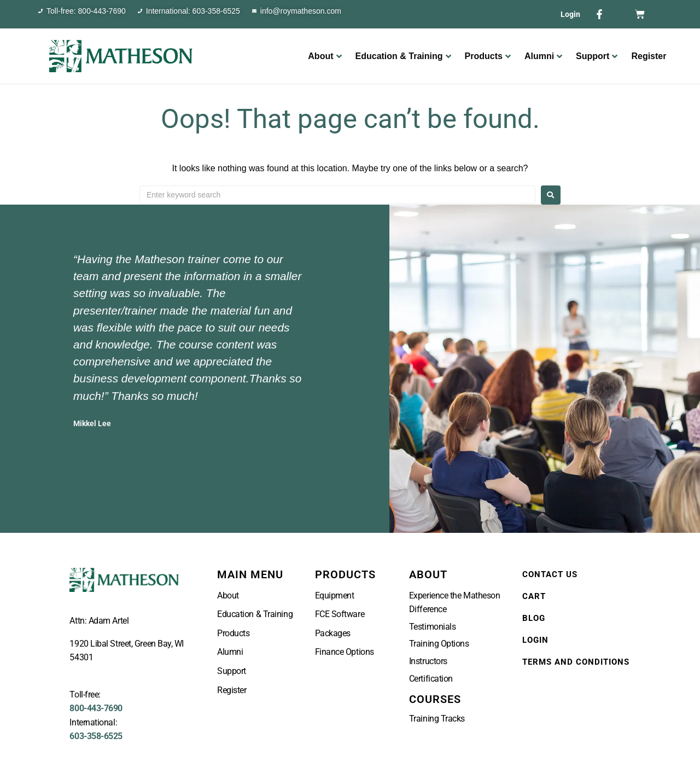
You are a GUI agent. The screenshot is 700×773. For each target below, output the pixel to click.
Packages (333, 633)
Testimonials (433, 627)
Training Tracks (437, 719)
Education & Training (403, 56)
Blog (534, 618)
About (325, 56)
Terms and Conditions (576, 662)
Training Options (439, 644)
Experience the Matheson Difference (455, 603)
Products (488, 56)
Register (649, 56)
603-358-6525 (96, 736)
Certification (431, 679)
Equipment (335, 595)
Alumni (543, 56)
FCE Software (340, 614)
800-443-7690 (96, 708)
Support (597, 56)
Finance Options (345, 652)
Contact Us (550, 574)
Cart (534, 596)
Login (570, 14)
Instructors (428, 661)
